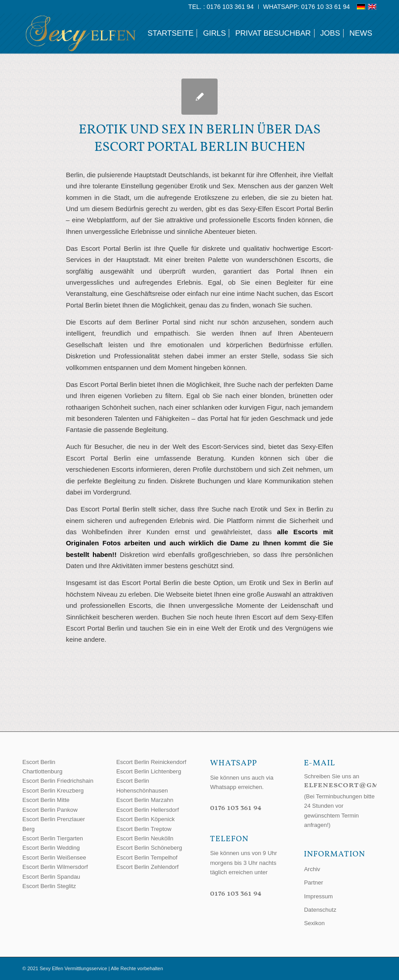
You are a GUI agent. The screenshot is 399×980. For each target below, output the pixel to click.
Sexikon (314, 923)
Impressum (318, 896)
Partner (313, 882)
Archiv (312, 869)
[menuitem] (221, 7)
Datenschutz (320, 910)
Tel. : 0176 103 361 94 (221, 7)
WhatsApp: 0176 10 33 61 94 (307, 7)
